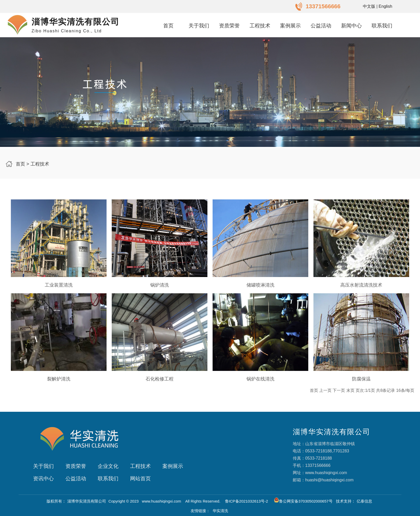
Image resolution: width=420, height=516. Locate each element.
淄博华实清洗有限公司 (87, 501)
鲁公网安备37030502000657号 (303, 501)
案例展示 (290, 26)
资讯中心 (43, 478)
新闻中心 (351, 26)
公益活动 (321, 26)
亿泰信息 (364, 501)
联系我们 (382, 26)
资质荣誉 (229, 26)
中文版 (369, 6)
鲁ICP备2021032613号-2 (247, 501)
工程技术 (260, 26)
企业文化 (108, 466)
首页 (168, 26)
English (385, 6)
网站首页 (140, 478)
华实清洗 (220, 511)
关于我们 (199, 26)
